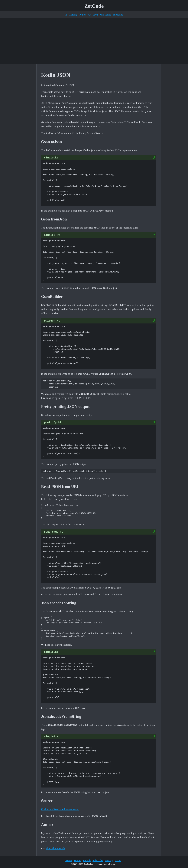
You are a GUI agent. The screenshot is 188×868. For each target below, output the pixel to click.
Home (69, 860)
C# (90, 15)
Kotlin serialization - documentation (60, 809)
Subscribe (118, 15)
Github (87, 860)
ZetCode (94, 6)
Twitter (77, 860)
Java (95, 15)
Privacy (109, 860)
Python (82, 15)
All (65, 15)
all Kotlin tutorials (56, 848)
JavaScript (105, 15)
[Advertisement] (94, 41)
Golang (73, 15)
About (118, 860)
